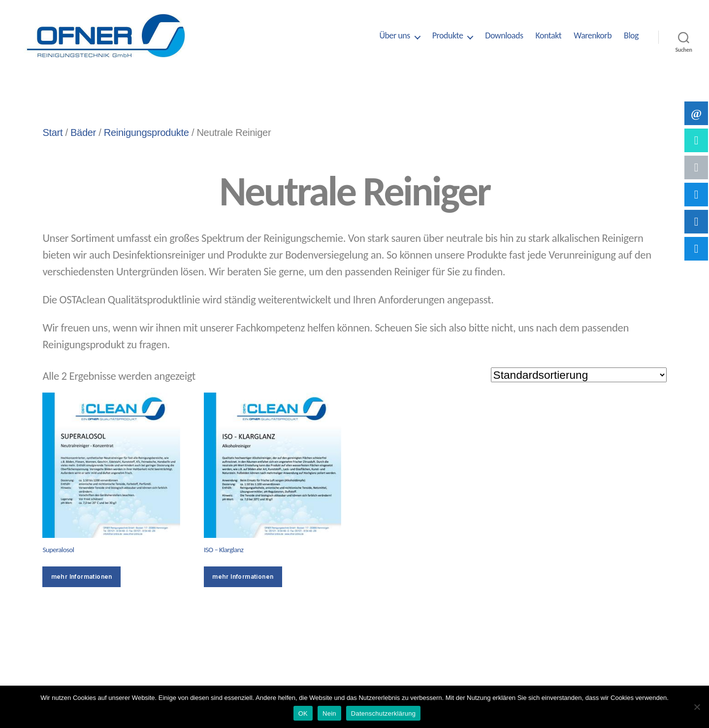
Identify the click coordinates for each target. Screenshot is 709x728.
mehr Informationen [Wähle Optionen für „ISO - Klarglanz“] (243, 577)
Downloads (504, 36)
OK (303, 713)
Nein (329, 713)
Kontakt (548, 36)
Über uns (394, 36)
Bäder (83, 132)
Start (52, 132)
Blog (631, 36)
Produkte (448, 36)
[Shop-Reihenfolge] (579, 375)
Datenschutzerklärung (383, 713)
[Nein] (697, 707)
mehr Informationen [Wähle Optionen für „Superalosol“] (82, 577)
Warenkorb (593, 36)
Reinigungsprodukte (146, 132)
